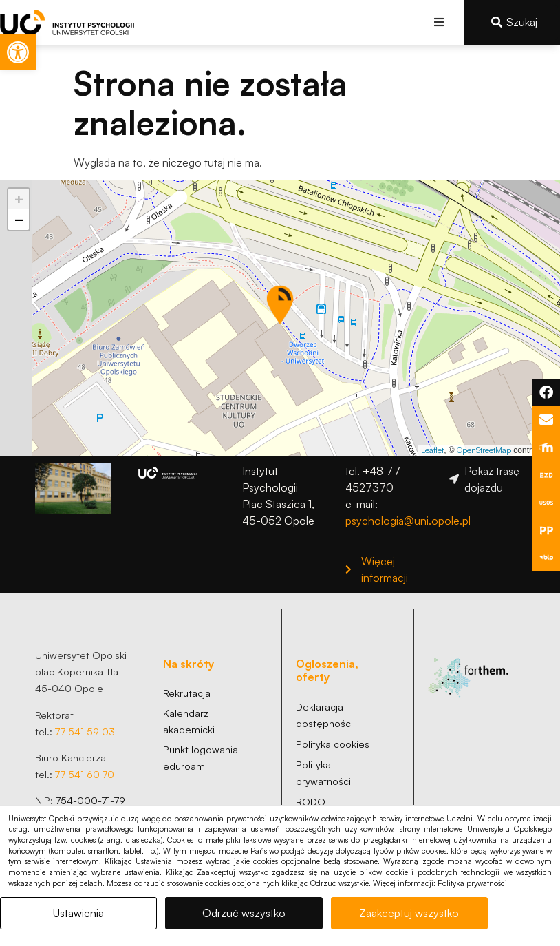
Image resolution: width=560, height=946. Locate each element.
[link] (18, 52)
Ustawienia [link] (78, 913)
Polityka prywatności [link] (472, 883)
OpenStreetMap (484, 450)
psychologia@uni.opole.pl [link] (408, 521)
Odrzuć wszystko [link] (244, 913)
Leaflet (432, 450)
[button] (439, 22)
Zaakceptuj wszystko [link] (409, 913)
